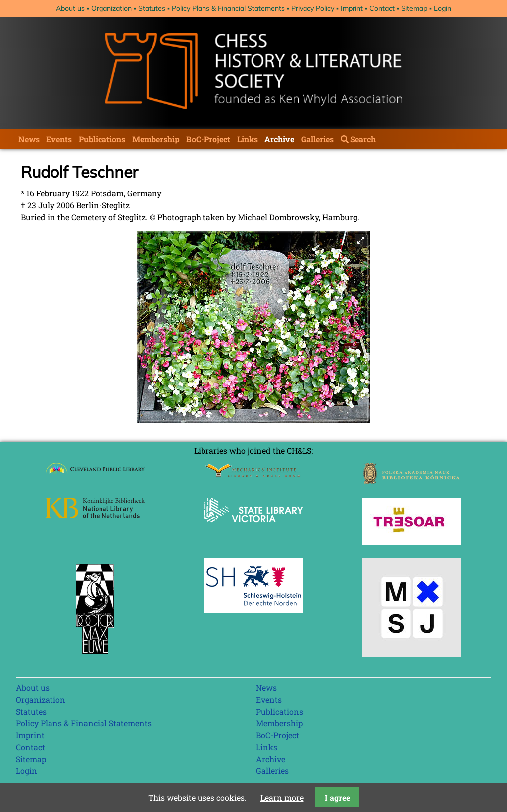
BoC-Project (208, 139)
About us (70, 8)
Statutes (152, 8)
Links (248, 139)
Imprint (352, 8)
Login (442, 8)
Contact (382, 8)
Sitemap (414, 8)
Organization (111, 8)
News (29, 139)
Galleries (317, 139)
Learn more (282, 797)
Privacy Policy (313, 8)
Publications (102, 139)
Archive (279, 139)
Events (59, 139)
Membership (156, 139)
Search (363, 139)
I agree (337, 797)
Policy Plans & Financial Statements (228, 8)
